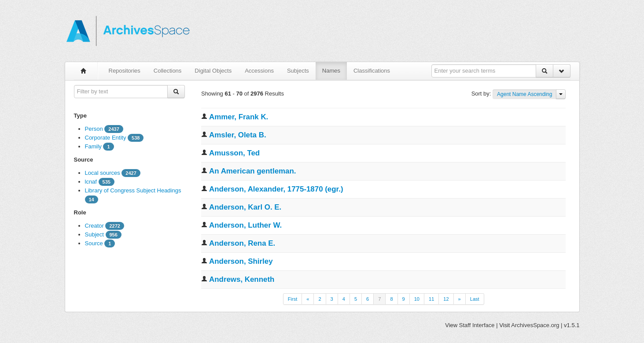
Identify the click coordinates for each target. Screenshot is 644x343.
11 (431, 299)
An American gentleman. (252, 171)
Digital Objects (213, 71)
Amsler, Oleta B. (238, 135)
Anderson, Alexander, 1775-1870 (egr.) (276, 189)
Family (93, 146)
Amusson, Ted (234, 153)
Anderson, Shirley (241, 261)
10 (417, 299)
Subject (94, 234)
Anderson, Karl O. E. (245, 207)
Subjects (298, 71)
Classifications (372, 71)
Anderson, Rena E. (242, 243)
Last (475, 299)
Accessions (259, 71)
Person (94, 129)
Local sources (103, 173)
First (293, 299)
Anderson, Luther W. (245, 225)
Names (331, 71)
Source (94, 243)
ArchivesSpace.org (535, 325)
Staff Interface (477, 325)
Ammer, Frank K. (239, 117)
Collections (168, 71)
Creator (94, 226)
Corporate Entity (106, 138)
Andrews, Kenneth (242, 279)
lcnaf (91, 182)
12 (446, 299)
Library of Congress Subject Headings (133, 190)
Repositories (125, 71)
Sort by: (482, 94)
